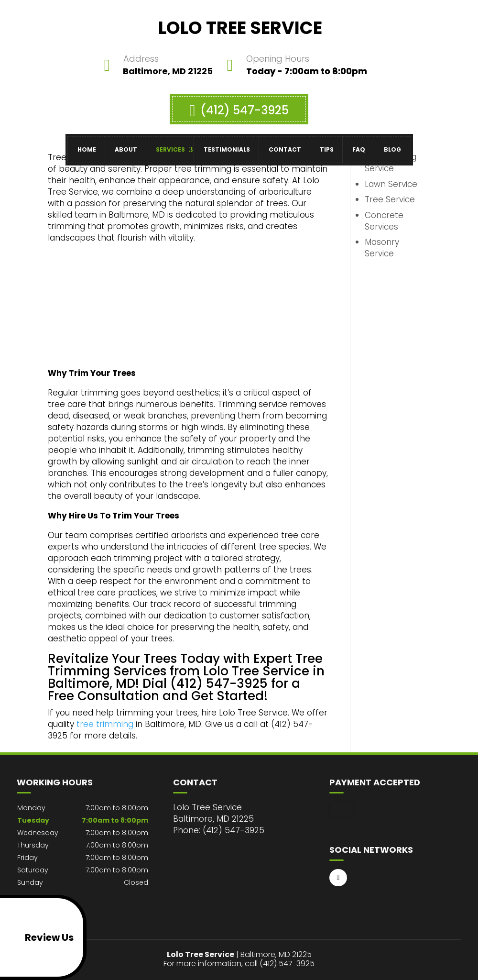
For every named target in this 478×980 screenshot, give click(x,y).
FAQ (359, 145)
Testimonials (227, 145)
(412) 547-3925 (239, 105)
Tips (327, 145)
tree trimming (105, 724)
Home (87, 145)
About (126, 145)
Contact (285, 145)
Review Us (38, 937)
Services (170, 145)
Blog (392, 145)
